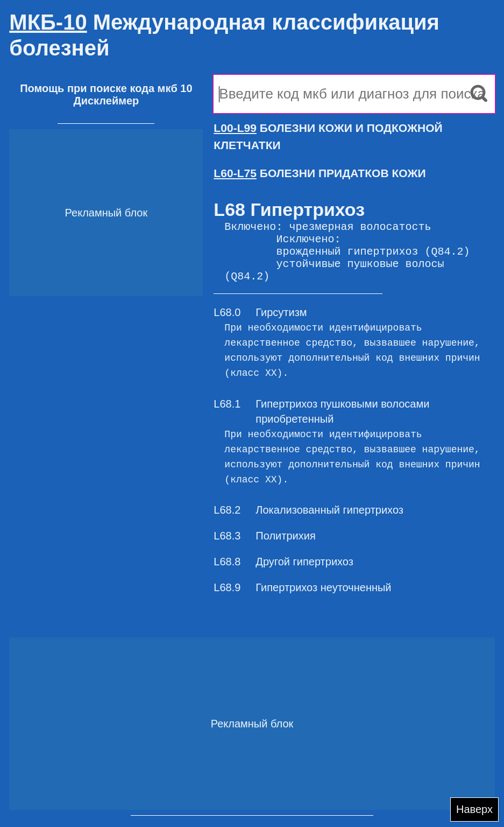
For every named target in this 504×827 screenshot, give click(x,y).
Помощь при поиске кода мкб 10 (106, 88)
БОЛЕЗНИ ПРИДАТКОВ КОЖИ (320, 173)
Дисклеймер (106, 101)
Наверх (474, 809)
